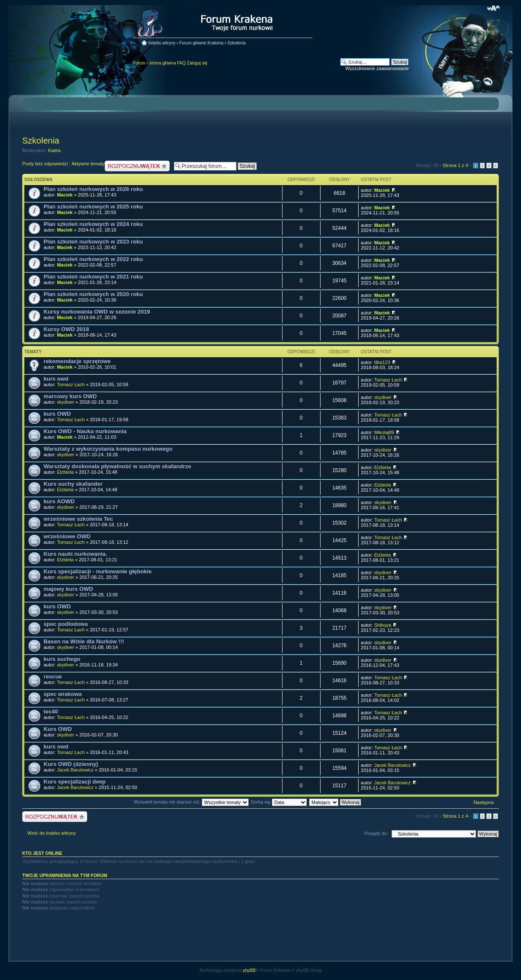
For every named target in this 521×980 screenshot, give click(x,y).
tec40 (51, 712)
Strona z (455, 165)
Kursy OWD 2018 (66, 329)
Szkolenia (237, 43)
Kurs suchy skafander (73, 484)
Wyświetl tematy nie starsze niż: (191, 802)
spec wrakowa (63, 694)
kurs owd (56, 379)
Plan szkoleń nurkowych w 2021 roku (93, 277)
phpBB (249, 970)
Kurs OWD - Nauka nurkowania (85, 431)
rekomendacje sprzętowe (77, 361)
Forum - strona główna (154, 63)
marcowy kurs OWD (70, 396)
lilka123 (382, 362)
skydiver (65, 402)
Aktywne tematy (88, 164)
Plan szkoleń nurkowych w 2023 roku (93, 242)
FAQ (181, 63)
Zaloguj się (197, 63)
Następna (484, 802)
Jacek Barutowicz (75, 770)
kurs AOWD (59, 501)
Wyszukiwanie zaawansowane (377, 68)
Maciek (65, 195)
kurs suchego (62, 659)
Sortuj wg (279, 802)
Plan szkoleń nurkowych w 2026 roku (93, 189)
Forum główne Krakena (201, 43)
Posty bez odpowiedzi (45, 164)
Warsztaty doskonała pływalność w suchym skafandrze (117, 466)
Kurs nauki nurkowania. (75, 554)
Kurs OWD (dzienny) (71, 764)
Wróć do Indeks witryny (52, 833)
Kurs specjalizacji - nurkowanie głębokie (98, 571)
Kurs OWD (58, 729)
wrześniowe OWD (67, 536)
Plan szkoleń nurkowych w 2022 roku (93, 259)
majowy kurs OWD (68, 589)
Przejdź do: (376, 833)
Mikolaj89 (384, 432)
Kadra (54, 150)
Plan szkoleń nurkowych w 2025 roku (93, 207)
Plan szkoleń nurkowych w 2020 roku (93, 294)
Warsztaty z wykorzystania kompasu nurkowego (108, 449)
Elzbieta (65, 472)
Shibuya (383, 625)
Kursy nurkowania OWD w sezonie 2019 (97, 312)
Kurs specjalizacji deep (75, 782)
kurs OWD (57, 414)
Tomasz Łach (71, 384)
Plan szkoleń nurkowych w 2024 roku (93, 224)
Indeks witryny (162, 43)
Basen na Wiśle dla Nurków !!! (84, 641)
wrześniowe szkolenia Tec (78, 519)
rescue (53, 676)
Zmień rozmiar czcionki (493, 8)
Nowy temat (137, 166)
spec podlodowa (66, 624)
